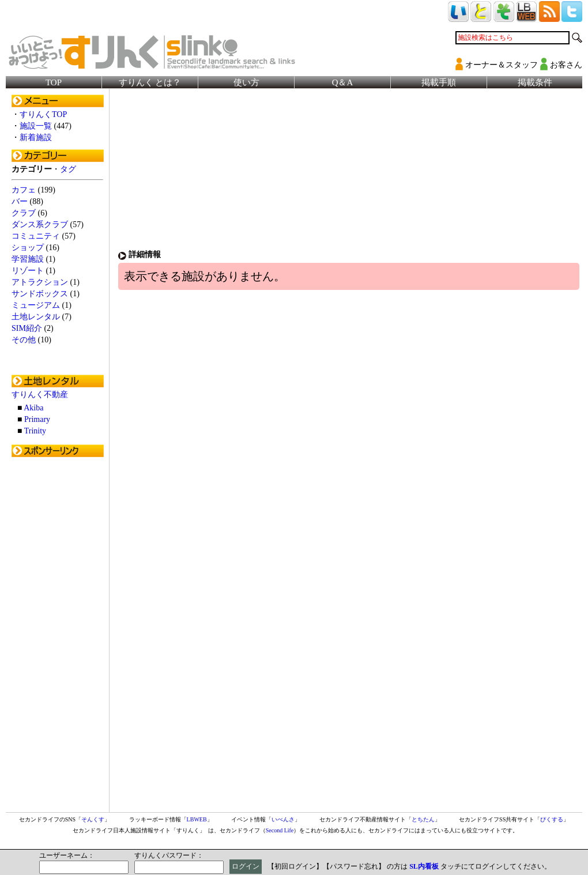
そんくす (93, 819)
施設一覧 (36, 126)
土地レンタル (36, 317)
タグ (68, 169)
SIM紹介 (27, 328)
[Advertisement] (58, 636)
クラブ (24, 213)
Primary (37, 419)
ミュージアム (36, 305)
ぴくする (552, 819)
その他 (24, 340)
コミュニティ (36, 236)
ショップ (28, 248)
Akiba (33, 408)
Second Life (280, 830)
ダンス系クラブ (40, 225)
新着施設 (36, 137)
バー (20, 201)
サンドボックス (40, 294)
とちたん (423, 819)
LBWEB (197, 819)
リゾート (28, 271)
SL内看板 (424, 866)
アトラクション (40, 282)
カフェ (24, 190)
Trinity (35, 431)
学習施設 (28, 259)
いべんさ (283, 819)
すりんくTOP (43, 114)
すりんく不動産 (40, 395)
